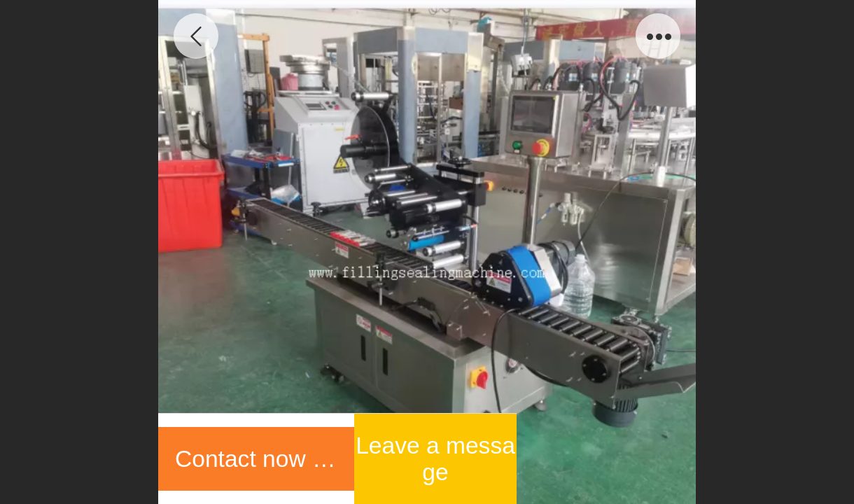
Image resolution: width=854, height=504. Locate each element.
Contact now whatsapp (265, 459)
